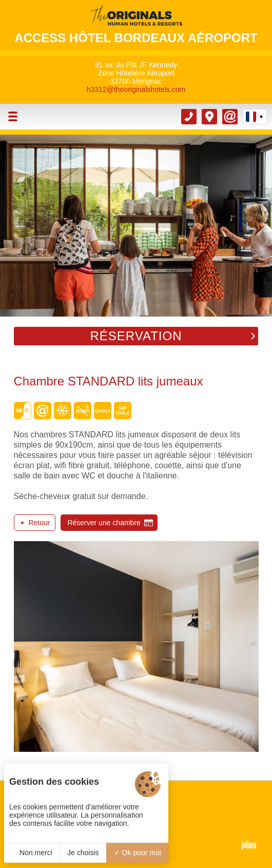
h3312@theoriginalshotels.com (136, 89)
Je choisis (83, 853)
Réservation (136, 336)
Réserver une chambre (104, 523)
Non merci (32, 853)
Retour (39, 523)
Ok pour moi (138, 853)
